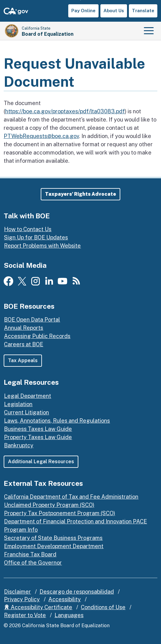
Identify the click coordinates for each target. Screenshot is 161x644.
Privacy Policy (22, 599)
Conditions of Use (103, 607)
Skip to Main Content (81, 0)
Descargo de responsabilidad (77, 592)
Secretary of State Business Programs (53, 538)
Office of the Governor (33, 563)
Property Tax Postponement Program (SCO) (60, 513)
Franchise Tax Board (30, 554)
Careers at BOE (24, 344)
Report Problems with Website (42, 246)
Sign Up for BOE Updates (36, 237)
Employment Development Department (54, 546)
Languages (69, 615)
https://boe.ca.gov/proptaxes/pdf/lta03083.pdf (65, 111)
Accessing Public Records (37, 336)
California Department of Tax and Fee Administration (71, 497)
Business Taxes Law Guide (38, 429)
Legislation (18, 404)
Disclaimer (17, 592)
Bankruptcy (19, 445)
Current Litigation (26, 412)
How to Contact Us (28, 229)
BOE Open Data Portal (32, 320)
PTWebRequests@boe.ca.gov (41, 136)
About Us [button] (114, 11)
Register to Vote (25, 615)
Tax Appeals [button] (23, 360)
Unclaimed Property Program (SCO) (49, 505)
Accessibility (65, 599)
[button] (80, 194)
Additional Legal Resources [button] (41, 462)
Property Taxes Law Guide (38, 437)
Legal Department (28, 396)
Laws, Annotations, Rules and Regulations (57, 421)
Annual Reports (24, 328)
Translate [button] (143, 11)
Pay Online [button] (83, 11)
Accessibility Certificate (38, 607)
